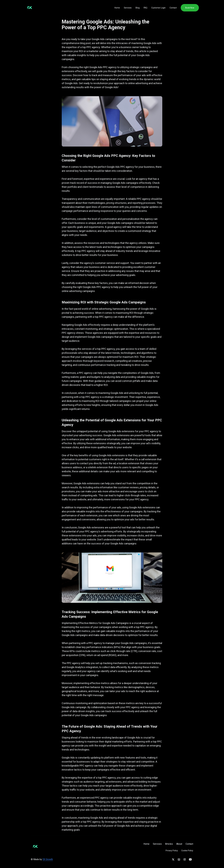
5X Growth (48, 859)
